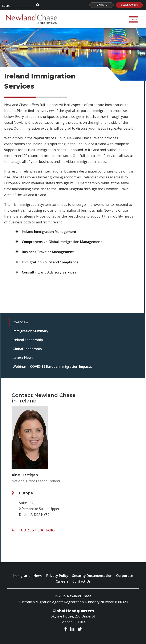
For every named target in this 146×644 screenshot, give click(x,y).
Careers (62, 581)
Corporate (125, 576)
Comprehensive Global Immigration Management (62, 242)
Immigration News (28, 576)
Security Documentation (92, 576)
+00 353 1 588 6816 (37, 530)
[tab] (64, 322)
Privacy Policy (57, 576)
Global (102, 5)
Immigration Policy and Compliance (50, 262)
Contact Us (129, 5)
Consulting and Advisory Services (49, 272)
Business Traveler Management (48, 252)
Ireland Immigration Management (49, 232)
